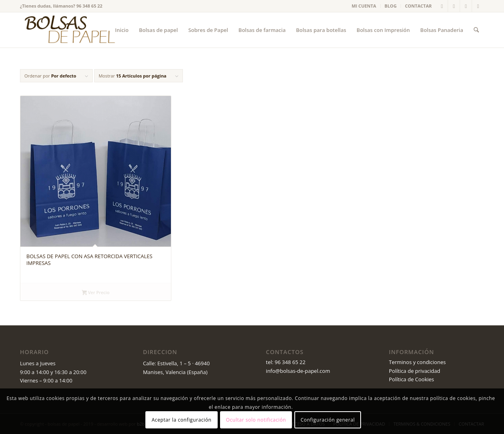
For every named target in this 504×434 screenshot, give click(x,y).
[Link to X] (442, 6)
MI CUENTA (364, 6)
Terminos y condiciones (417, 362)
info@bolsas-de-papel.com (298, 371)
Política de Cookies (412, 379)
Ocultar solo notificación (256, 420)
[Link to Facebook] (454, 6)
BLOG (391, 6)
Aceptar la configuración (182, 420)
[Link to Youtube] (466, 6)
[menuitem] (364, 6)
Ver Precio (96, 293)
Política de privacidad (415, 371)
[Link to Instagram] (478, 6)
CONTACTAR (418, 6)
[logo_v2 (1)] (69, 30)
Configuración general (328, 420)
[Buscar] (476, 30)
